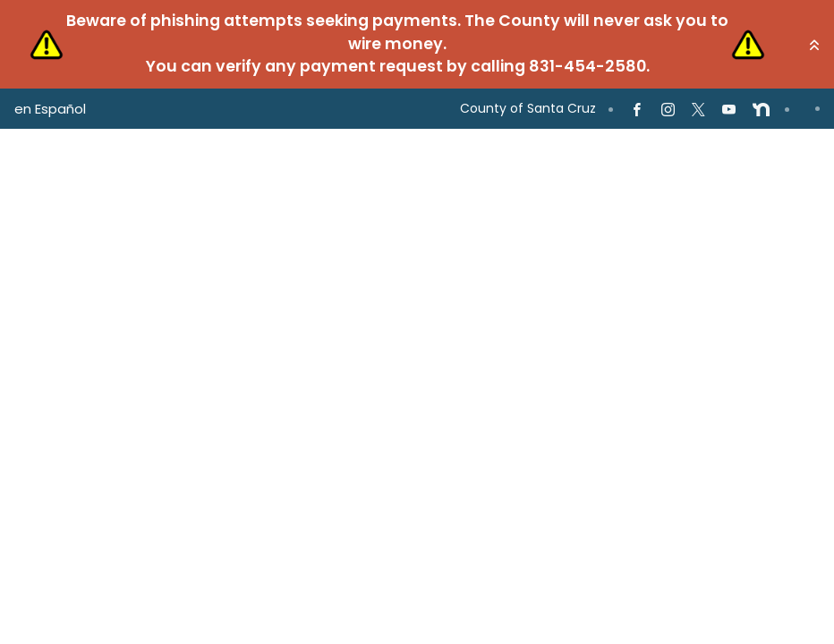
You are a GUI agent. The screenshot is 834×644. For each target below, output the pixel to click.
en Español (50, 109)
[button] (814, 45)
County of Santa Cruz (528, 108)
